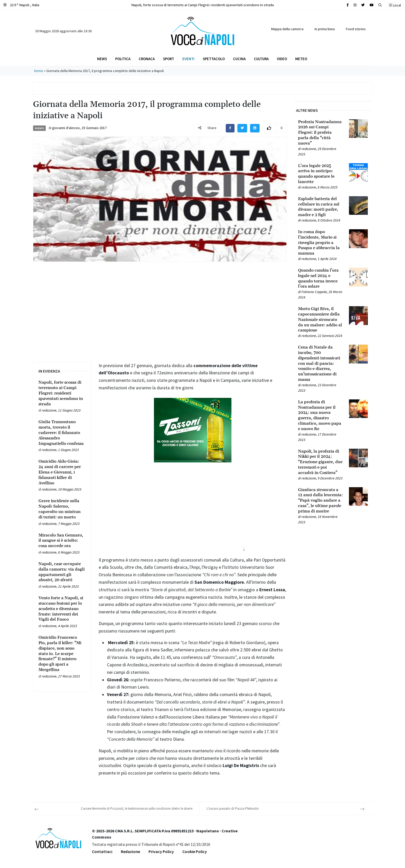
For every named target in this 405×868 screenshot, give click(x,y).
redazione (49, 410)
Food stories (356, 29)
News (102, 59)
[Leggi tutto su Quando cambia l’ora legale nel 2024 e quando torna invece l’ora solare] (320, 278)
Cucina (239, 59)
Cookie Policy (195, 851)
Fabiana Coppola (314, 292)
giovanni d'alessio (66, 128)
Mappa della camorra (287, 29)
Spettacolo (214, 59)
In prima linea (325, 29)
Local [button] (395, 5)
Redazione (130, 851)
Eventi (188, 59)
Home (39, 71)
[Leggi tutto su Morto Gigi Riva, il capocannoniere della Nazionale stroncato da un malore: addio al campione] (320, 320)
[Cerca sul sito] (348, 5)
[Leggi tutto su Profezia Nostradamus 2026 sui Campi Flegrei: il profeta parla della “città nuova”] (320, 133)
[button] (380, 5)
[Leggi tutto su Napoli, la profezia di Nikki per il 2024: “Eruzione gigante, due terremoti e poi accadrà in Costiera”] (320, 462)
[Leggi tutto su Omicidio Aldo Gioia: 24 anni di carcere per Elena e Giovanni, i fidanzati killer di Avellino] (62, 472)
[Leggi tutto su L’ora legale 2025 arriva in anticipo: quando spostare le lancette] (320, 174)
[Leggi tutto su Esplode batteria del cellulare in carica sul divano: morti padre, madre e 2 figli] (320, 207)
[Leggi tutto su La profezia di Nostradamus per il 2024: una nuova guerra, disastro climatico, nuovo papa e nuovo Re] (320, 416)
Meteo (301, 59)
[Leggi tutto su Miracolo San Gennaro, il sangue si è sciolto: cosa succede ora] (62, 541)
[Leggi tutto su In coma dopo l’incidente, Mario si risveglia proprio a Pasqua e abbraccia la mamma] (320, 243)
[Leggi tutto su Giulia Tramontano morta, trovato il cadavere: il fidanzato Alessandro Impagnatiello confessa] (62, 433)
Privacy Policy (161, 851)
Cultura (261, 59)
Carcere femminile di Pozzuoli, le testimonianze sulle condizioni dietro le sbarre (137, 808)
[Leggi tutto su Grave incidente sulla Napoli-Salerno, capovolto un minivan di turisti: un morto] (62, 509)
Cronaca (147, 59)
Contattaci (102, 851)
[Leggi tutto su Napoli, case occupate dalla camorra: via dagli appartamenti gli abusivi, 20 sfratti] (62, 572)
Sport (169, 59)
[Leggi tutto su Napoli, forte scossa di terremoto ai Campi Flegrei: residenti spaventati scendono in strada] (62, 393)
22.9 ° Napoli (21, 5)
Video (282, 59)
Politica (123, 59)
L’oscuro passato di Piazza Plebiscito (233, 808)
